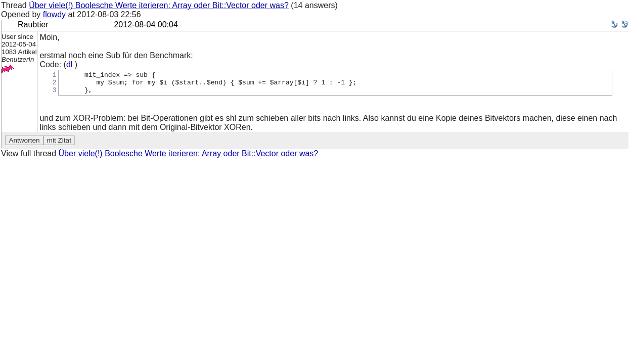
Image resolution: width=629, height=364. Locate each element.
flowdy (54, 14)
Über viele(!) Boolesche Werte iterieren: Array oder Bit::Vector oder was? (159, 5)
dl (69, 64)
